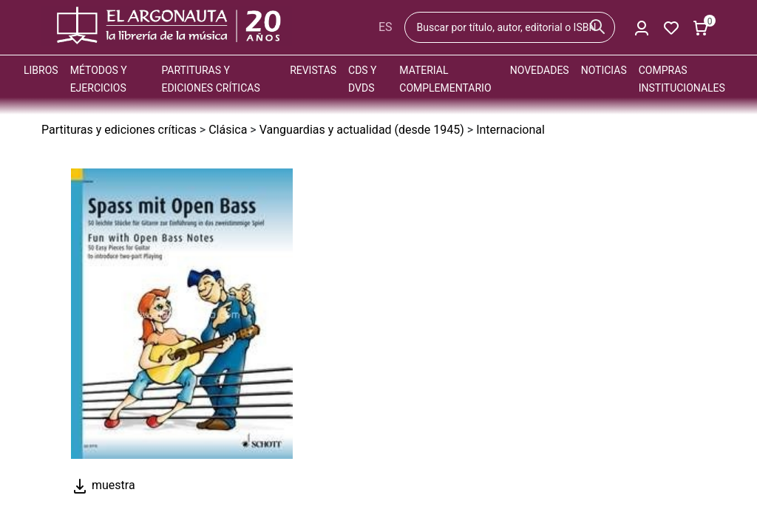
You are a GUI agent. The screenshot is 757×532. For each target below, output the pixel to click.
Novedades (540, 70)
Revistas (313, 70)
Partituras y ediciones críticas (119, 130)
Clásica (228, 130)
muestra (103, 485)
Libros (41, 70)
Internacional (510, 130)
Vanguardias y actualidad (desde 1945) (362, 130)
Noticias (604, 70)
